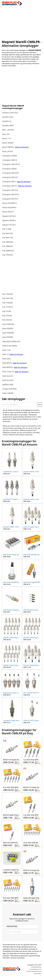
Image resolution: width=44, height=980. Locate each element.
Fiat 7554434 (8, 255)
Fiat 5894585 (8, 242)
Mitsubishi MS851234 (11, 341)
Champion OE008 (10, 156)
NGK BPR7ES (8, 367)
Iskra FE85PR (8, 328)
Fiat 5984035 (8, 246)
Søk (39, 404)
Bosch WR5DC (8, 147)
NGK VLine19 (8, 376)
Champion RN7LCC (10, 177)
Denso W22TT (8, 212)
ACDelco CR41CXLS (10, 113)
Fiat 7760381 (8, 303)
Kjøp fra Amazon (22, 147)
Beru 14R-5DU (8, 130)
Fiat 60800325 (8, 251)
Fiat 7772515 (8, 307)
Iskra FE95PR (8, 337)
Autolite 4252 (8, 117)
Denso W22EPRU (9, 207)
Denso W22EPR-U (10, 203)
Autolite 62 (7, 121)
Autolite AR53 (8, 125)
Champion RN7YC (10, 186)
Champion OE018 (10, 160)
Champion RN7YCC (10, 190)
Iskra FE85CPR (8, 324)
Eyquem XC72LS (9, 225)
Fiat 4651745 (8, 238)
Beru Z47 (6, 134)
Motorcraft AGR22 (10, 346)
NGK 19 (6, 354)
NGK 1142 (6, 350)
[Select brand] (22, 926)
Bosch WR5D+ (8, 143)
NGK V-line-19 (8, 372)
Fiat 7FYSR (7, 311)
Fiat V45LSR (7, 320)
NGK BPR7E (7, 363)
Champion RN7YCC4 (11, 194)
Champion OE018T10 (11, 164)
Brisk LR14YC (8, 151)
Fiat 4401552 (8, 233)
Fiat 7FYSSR (7, 316)
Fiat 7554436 (8, 294)
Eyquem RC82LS (9, 220)
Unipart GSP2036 (9, 389)
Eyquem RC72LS (9, 216)
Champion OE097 (10, 169)
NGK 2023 (6, 359)
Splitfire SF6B (8, 384)
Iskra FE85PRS (8, 333)
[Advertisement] (22, 22)
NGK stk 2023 (8, 380)
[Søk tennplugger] (20, 405)
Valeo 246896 (8, 393)
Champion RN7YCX (10, 199)
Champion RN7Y (9, 182)
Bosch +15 (7, 138)
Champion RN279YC (11, 173)
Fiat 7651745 (8, 298)
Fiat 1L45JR (7, 229)
